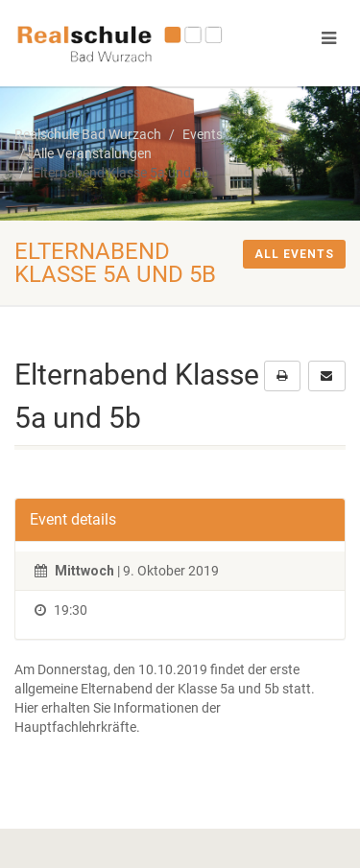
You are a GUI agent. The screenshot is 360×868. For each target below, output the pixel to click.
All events (294, 254)
